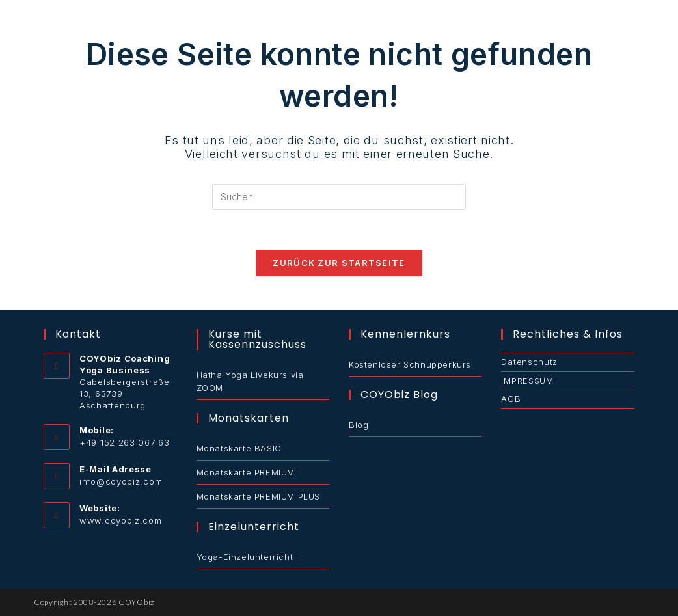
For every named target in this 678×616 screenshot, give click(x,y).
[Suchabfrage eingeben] (339, 197)
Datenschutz (529, 362)
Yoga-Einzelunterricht (245, 557)
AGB (511, 399)
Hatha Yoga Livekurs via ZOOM (250, 381)
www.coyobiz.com (121, 520)
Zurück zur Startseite (339, 263)
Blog (359, 425)
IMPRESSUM (527, 381)
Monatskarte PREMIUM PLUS (258, 496)
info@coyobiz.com (121, 481)
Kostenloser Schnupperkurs (410, 364)
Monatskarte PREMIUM (246, 472)
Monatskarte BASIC (239, 448)
